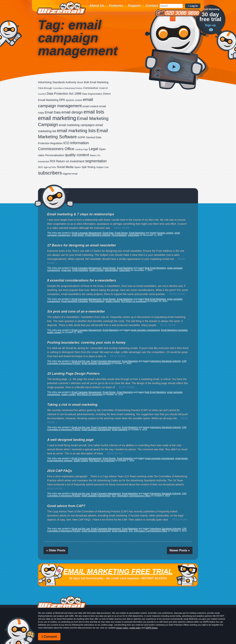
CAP (184, 361)
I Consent (49, 637)
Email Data (108, 233)
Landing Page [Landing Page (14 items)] (81, 149)
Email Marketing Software (98, 235)
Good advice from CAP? (66, 506)
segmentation (111, 270)
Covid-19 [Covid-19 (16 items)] (103, 88)
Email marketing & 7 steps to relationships (81, 214)
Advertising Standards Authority (165, 361)
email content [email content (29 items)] (91, 106)
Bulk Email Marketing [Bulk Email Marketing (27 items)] (96, 82)
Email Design (121, 233)
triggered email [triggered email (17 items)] (70, 174)
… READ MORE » (121, 228)
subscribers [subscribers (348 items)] (50, 173)
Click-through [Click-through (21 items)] (45, 88)
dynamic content (165, 233)
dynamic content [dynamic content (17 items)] (74, 100)
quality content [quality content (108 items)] (77, 155)
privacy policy (122, 628)
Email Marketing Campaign (75, 301)
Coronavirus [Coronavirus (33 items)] (91, 88)
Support (134, 6)
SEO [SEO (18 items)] (40, 167)
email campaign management (145, 330)
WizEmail (61, 8)
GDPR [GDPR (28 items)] (81, 137)
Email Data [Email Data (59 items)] (53, 112)
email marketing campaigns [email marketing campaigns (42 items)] (77, 125)
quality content (96, 270)
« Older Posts (56, 550)
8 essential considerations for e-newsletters (82, 280)
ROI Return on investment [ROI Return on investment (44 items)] (67, 161)
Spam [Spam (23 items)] (78, 167)
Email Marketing (137, 233)
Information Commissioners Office (134, 496)
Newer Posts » (180, 550)
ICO (114, 496)
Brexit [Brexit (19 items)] (80, 82)
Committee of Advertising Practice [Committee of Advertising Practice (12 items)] (68, 88)
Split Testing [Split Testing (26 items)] (88, 167)
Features (116, 6)
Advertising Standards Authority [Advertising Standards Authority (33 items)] (57, 82)
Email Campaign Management (87, 233)
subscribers (134, 235)
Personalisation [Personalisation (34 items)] (55, 155)
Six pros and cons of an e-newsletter (76, 311)
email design (78, 235)
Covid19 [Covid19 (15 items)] (42, 94)
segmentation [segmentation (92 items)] (96, 161)
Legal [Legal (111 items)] (93, 149)
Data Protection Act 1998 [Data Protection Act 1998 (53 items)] (64, 94)
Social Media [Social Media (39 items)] (65, 167)
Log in (194, 6)
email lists (66, 270)
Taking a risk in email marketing (72, 405)
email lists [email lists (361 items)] (94, 112)
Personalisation (119, 235)
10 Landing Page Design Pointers (73, 374)
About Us (97, 6)
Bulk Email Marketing (156, 268)
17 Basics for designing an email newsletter (82, 245)
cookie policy (135, 628)
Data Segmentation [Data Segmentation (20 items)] (92, 94)
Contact (152, 6)
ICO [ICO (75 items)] (66, 143)
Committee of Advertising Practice (64, 363)
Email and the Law (81, 361)
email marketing (80, 270)
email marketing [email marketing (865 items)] (57, 118)
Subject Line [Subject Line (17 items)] (102, 167)
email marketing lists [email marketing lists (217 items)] (76, 131)
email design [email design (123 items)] (72, 112)
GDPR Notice (152, 628)
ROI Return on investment (134, 301)
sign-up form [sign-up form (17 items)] (50, 167)
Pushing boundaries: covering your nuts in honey (86, 343)
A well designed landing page (70, 440)
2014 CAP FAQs (60, 471)
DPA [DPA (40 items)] (62, 100)
